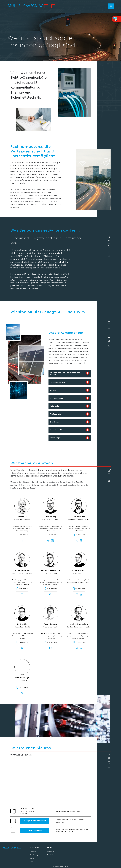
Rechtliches (51, 855)
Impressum (51, 852)
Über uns (33, 858)
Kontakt (32, 861)
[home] (32, 6)
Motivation (33, 852)
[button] (111, 6)
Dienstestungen (35, 855)
